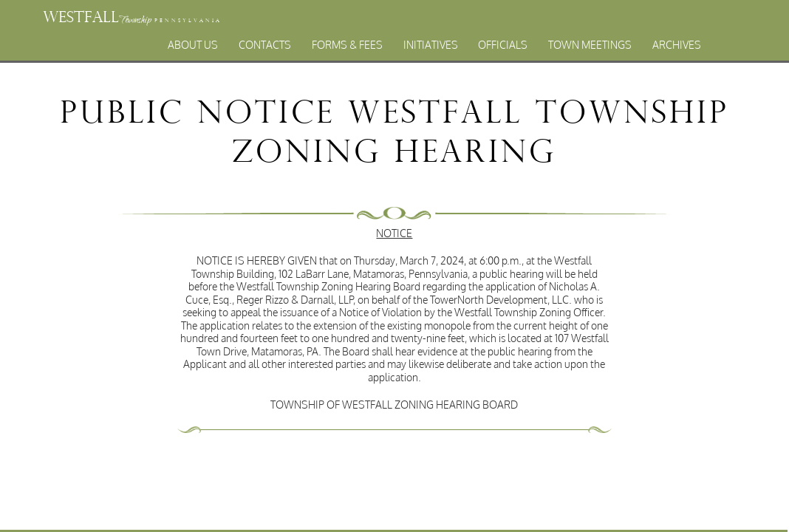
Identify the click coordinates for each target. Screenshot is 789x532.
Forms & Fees (347, 45)
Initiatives (431, 45)
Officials (503, 45)
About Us (193, 45)
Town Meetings (590, 45)
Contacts (265, 45)
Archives (677, 45)
